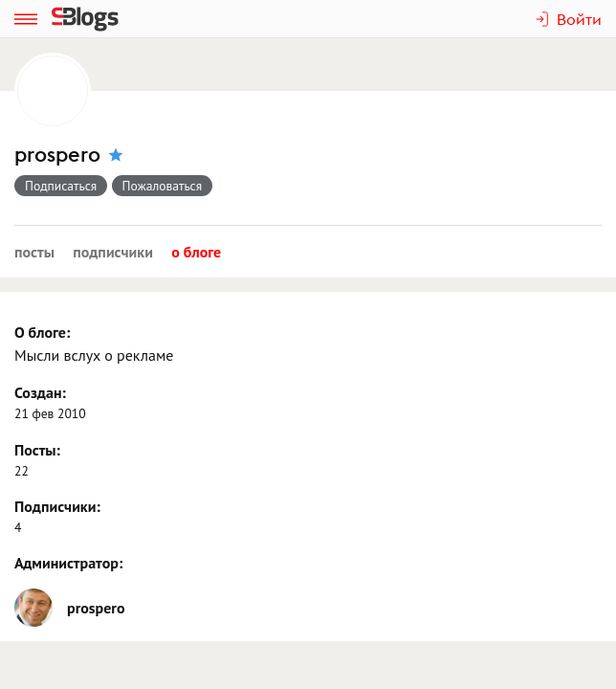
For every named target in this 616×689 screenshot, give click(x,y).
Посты (34, 252)
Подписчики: (57, 506)
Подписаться (61, 186)
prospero (57, 155)
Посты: (37, 450)
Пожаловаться (163, 186)
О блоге (196, 252)
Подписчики (113, 252)
